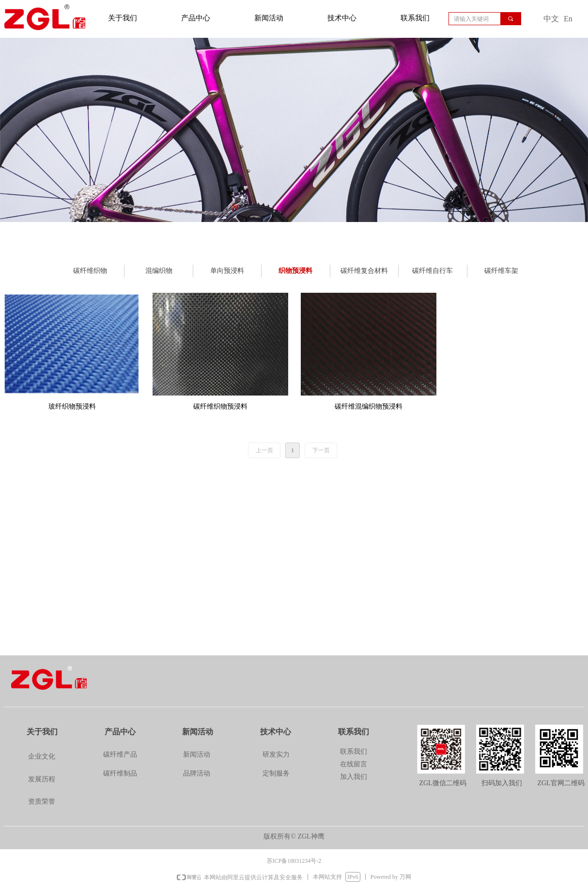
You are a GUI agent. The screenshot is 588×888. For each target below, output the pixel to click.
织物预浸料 (295, 271)
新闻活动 (269, 18)
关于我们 (123, 18)
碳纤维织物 (90, 271)
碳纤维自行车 (433, 271)
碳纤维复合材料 (364, 271)
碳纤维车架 (501, 271)
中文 (551, 19)
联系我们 (415, 18)
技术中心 (342, 18)
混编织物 (159, 271)
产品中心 (196, 18)
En (568, 19)
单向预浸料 (227, 271)
